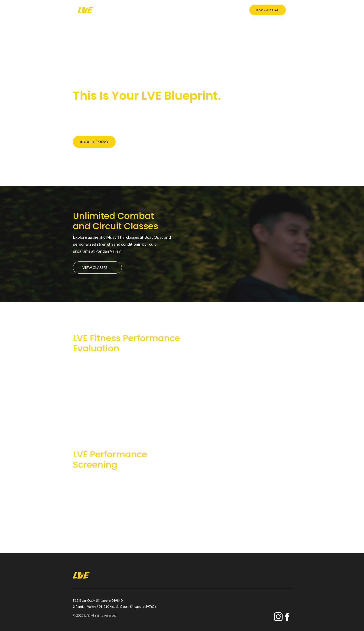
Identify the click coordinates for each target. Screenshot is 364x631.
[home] (85, 10)
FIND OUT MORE (100, 383)
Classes (143, 10)
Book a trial (268, 10)
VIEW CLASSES (97, 267)
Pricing (220, 10)
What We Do (165, 10)
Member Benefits (195, 10)
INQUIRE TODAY (94, 142)
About (125, 10)
